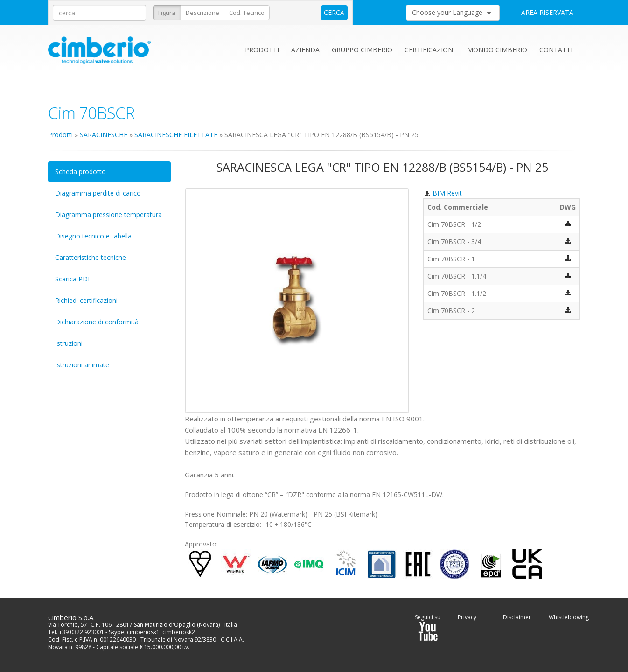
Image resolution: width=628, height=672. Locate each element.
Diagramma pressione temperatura (108, 214)
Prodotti (262, 50)
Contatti (556, 50)
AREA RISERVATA (547, 12)
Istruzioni (69, 343)
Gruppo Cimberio (362, 50)
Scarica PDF (73, 279)
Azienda (305, 50)
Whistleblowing (569, 617)
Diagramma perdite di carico (98, 193)
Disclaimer (517, 617)
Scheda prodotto (80, 171)
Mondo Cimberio (497, 50)
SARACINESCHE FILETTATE (176, 135)
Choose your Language (451, 12)
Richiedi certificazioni (86, 300)
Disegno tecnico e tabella (93, 236)
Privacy (467, 617)
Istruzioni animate (82, 365)
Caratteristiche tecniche (91, 257)
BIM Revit (443, 193)
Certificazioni (430, 50)
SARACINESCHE (104, 135)
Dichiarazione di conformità (97, 322)
